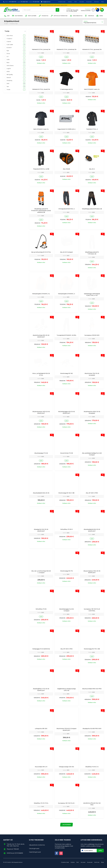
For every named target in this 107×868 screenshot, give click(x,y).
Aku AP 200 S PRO (92, 493)
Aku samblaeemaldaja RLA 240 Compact (92, 454)
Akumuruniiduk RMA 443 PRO (92, 689)
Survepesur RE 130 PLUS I (66, 803)
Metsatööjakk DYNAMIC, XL (41, 294)
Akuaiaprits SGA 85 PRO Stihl (92, 729)
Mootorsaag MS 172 (67, 571)
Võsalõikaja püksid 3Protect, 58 (92, 209)
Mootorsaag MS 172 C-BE (92, 649)
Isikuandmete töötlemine (37, 845)
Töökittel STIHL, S (92, 129)
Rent (76, 2)
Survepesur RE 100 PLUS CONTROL (92, 610)
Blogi (103, 2)
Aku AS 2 (92, 169)
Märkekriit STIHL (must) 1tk (41, 89)
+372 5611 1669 (36, 2)
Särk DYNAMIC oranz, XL (92, 89)
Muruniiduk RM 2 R (41, 767)
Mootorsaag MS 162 (67, 373)
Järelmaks (96, 2)
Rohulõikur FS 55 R (67, 529)
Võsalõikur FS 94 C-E (92, 767)
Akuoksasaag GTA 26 (41, 453)
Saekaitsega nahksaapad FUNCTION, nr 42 (92, 295)
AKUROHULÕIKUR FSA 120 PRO (92, 804)
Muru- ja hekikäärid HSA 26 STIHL (41, 374)
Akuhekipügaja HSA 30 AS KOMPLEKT (67, 412)
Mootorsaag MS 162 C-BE (66, 493)
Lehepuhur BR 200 (41, 729)
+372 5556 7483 (24, 2)
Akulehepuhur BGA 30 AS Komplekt (92, 412)
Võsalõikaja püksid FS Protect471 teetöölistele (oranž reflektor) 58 (41, 211)
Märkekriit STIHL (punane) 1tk (92, 49)
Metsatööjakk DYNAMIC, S (67, 294)
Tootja (7, 31)
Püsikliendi (88, 9)
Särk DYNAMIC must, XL (41, 129)
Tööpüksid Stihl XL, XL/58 (41, 169)
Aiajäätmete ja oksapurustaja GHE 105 (66, 690)
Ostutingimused (34, 849)
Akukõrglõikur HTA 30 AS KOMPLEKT (41, 690)
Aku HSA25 (66, 169)
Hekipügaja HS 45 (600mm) (41, 649)
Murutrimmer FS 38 (67, 453)
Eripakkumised (62, 2)
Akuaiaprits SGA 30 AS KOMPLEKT (41, 530)
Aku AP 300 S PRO (67, 649)
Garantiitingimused (35, 852)
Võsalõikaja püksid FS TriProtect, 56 (92, 253)
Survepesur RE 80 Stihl (92, 335)
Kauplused (89, 2)
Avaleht (6, 24)
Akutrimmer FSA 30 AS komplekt (92, 374)
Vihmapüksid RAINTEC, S (67, 209)
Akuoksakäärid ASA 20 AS (41, 493)
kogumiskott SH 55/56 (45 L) (66, 129)
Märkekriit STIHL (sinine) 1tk (41, 49)
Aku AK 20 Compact (66, 252)
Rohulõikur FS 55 (41, 609)
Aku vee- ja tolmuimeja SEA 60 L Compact (41, 572)
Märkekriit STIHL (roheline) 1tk (67, 49)
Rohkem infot (41, 63)
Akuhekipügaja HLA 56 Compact (66, 610)
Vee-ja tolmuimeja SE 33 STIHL (41, 252)
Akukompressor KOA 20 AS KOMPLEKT (41, 412)
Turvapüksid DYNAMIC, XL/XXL (67, 335)
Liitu (100, 851)
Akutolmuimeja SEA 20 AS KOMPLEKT (41, 336)
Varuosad (82, 2)
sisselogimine (86, 11)
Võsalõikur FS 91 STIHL (41, 803)
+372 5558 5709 (12, 2)
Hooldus (70, 2)
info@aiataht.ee (46, 2)
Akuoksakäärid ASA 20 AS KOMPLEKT (92, 530)
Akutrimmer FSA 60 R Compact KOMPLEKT (66, 729)
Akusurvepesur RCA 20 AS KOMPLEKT (92, 572)
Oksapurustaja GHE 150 (66, 767)
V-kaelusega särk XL (66, 89)
